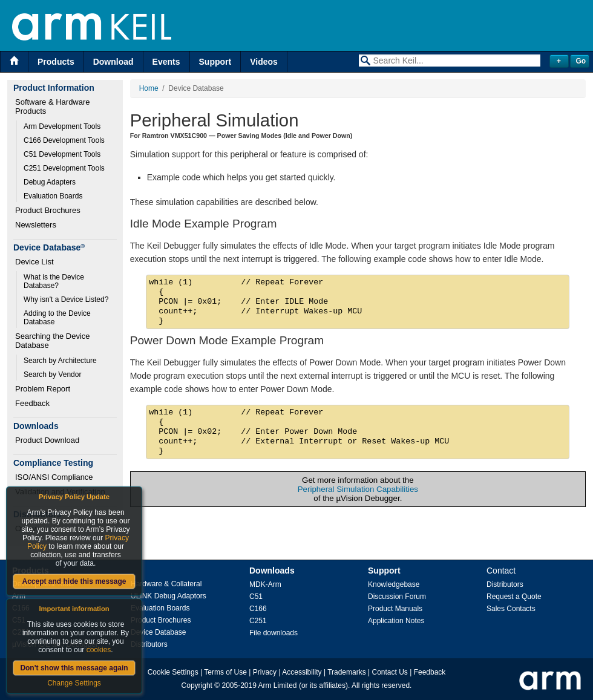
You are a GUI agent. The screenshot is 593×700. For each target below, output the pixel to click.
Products (56, 62)
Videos (264, 62)
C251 (258, 621)
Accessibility (302, 672)
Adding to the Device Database (58, 318)
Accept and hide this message (74, 581)
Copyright (197, 685)
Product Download (47, 440)
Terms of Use (225, 672)
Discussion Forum (397, 597)
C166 (258, 609)
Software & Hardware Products (54, 106)
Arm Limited (278, 685)
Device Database (158, 632)
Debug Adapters (50, 182)
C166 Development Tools (64, 140)
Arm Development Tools (62, 126)
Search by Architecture (60, 361)
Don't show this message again (74, 668)
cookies (99, 650)
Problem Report (43, 389)
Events (166, 62)
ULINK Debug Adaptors (169, 596)
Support (215, 62)
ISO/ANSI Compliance (54, 477)
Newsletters (36, 225)
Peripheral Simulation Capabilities (358, 489)
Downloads (272, 571)
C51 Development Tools (62, 154)
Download (113, 62)
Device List (34, 262)
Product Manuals (395, 609)
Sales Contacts (511, 609)
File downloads (274, 633)
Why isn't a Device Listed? (66, 299)
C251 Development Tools (64, 168)
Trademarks (347, 672)
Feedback (32, 403)
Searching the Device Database (54, 341)
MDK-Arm (265, 584)
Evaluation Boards (53, 196)
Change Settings (74, 683)
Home (149, 88)
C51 (256, 597)
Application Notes (396, 621)
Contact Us (390, 672)
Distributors (149, 644)
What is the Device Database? (55, 281)
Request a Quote (514, 597)
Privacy (265, 672)
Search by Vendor (52, 375)
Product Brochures (48, 210)
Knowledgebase (394, 584)
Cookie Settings (173, 672)
